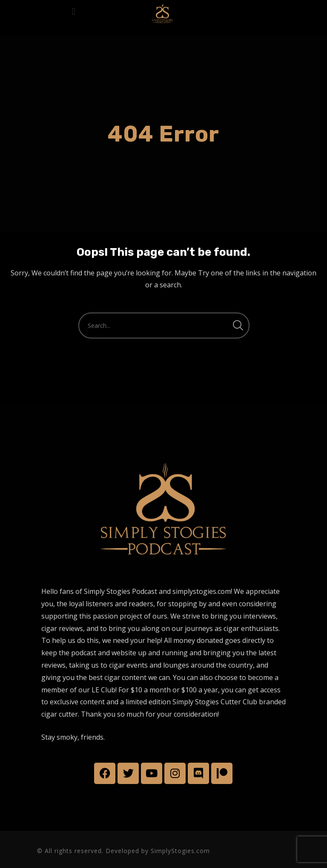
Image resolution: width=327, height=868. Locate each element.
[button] (73, 11)
